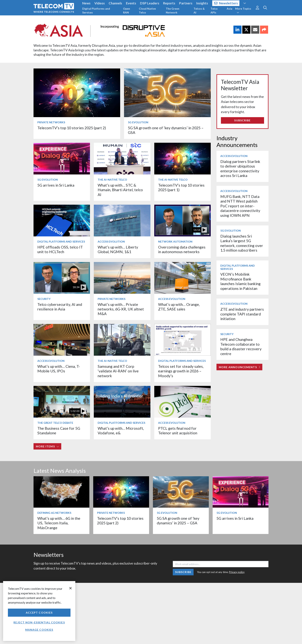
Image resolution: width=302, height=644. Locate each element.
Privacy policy (237, 572)
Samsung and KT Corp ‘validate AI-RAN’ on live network (118, 371)
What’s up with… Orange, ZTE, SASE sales (179, 307)
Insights (202, 3)
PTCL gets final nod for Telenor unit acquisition (178, 431)
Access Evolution (111, 241)
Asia (229, 9)
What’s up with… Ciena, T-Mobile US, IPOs (59, 369)
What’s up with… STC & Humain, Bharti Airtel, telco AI (120, 190)
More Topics (243, 10)
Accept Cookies (39, 613)
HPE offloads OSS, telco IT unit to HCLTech (60, 249)
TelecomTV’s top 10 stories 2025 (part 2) (72, 128)
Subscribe (242, 120)
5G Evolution (138, 122)
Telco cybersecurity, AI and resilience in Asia (60, 307)
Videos (100, 3)
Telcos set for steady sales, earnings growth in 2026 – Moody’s (181, 371)
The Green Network (173, 10)
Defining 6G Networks (54, 513)
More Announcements (240, 367)
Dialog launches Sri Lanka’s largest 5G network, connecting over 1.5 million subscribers (242, 243)
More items (47, 446)
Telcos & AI (199, 10)
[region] (39, 611)
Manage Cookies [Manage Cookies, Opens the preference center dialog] (39, 630)
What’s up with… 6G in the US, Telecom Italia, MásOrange (59, 523)
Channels (115, 3)
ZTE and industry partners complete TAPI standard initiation (242, 314)
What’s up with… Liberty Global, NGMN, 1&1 (118, 249)
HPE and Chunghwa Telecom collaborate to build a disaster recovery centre (241, 346)
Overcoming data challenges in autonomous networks (182, 249)
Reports (169, 3)
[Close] (70, 588)
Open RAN (127, 10)
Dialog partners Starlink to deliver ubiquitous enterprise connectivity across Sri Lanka (240, 169)
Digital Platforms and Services (96, 10)
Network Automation (175, 241)
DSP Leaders (150, 3)
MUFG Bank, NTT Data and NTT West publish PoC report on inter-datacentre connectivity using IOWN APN (240, 206)
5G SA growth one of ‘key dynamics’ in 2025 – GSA (178, 521)
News (86, 3)
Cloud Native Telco (147, 10)
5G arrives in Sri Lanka (56, 185)
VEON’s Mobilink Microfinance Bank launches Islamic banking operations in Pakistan (240, 281)
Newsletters (226, 3)
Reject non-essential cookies (39, 622)
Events (131, 3)
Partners (186, 3)
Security (44, 299)
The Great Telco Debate (55, 423)
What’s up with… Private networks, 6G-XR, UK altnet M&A (121, 309)
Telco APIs (214, 10)
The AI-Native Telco (112, 180)
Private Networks (51, 122)
